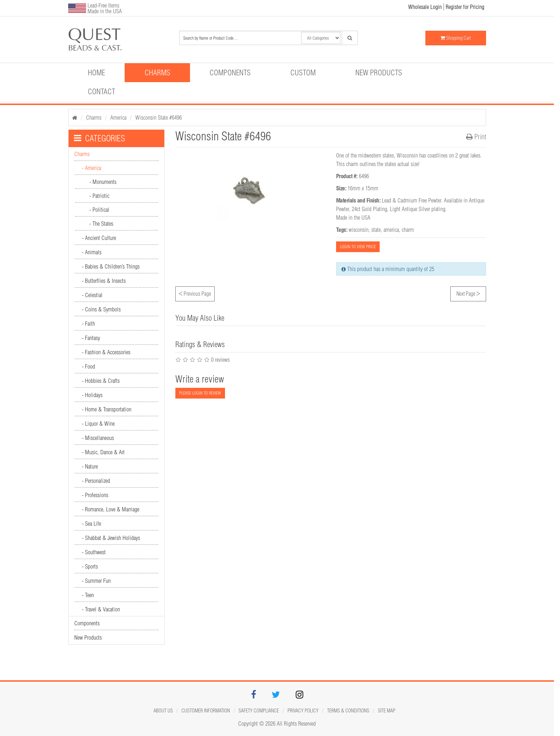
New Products (379, 72)
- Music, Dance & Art (103, 452)
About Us (163, 711)
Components (230, 72)
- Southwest (94, 552)
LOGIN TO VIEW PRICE (358, 247)
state (376, 230)
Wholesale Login (425, 7)
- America (91, 168)
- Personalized (96, 481)
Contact (101, 91)
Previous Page (195, 293)
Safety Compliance (259, 711)
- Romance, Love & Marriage (111, 509)
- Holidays (92, 395)
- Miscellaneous (98, 438)
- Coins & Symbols (101, 309)
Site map (387, 711)
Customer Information (206, 711)
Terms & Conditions (348, 711)
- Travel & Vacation (101, 609)
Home (96, 72)
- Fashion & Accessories (106, 352)
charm (408, 230)
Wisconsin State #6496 (159, 117)
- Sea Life (91, 524)
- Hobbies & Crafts (101, 381)
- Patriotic (99, 196)
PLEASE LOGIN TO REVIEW (200, 393)
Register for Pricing (465, 7)
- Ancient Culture (99, 238)
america (391, 230)
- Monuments (103, 182)
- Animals (92, 252)
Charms (157, 72)
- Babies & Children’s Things (111, 266)
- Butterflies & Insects (104, 281)
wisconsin (359, 230)
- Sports (90, 566)
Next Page (468, 293)
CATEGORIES (99, 138)
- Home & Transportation (107, 409)
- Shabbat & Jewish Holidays (111, 538)
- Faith (88, 324)
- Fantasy (91, 338)
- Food (88, 366)
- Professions (95, 495)
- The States (101, 224)
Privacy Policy (303, 711)
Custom (303, 72)
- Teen (88, 595)
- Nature (90, 466)
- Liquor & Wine (98, 424)
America (118, 117)
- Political (99, 210)
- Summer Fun (96, 581)
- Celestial (92, 295)
